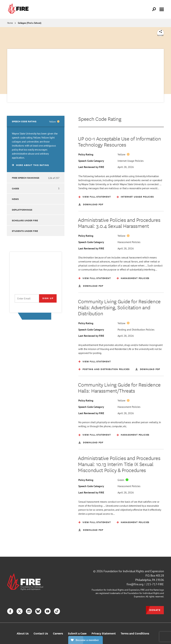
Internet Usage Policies (131, 161)
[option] (36, 144)
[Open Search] (154, 9)
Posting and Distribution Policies (136, 341)
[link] (18, 9)
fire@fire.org (135, 589)
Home (10, 23)
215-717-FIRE (155, 589)
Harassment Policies (129, 248)
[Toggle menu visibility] (162, 9)
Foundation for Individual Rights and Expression (134, 576)
